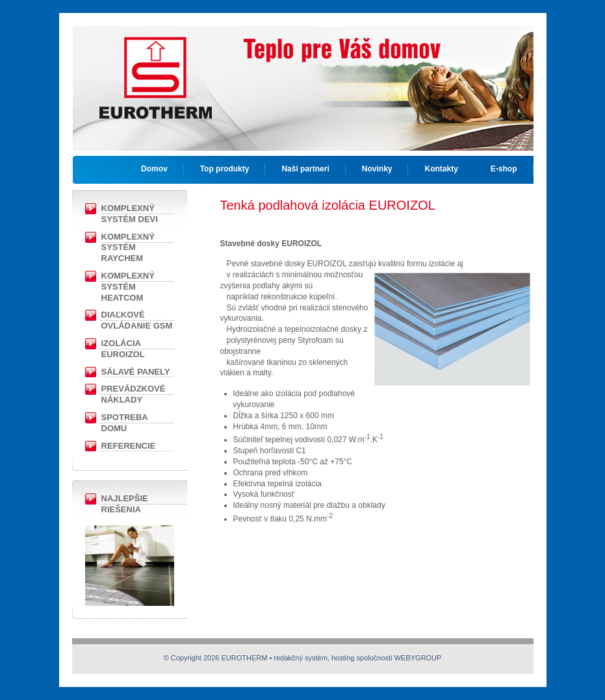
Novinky (377, 169)
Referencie (129, 446)
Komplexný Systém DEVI (130, 214)
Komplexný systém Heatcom (128, 287)
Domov (154, 169)
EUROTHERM (155, 68)
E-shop (504, 169)
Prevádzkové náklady (134, 394)
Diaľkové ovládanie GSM (137, 320)
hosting (343, 658)
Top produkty (225, 169)
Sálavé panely (136, 372)
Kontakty (441, 169)
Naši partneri (305, 169)
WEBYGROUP (418, 658)
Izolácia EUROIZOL (123, 349)
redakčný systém (301, 658)
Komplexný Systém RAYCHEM (128, 248)
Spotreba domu (125, 423)
